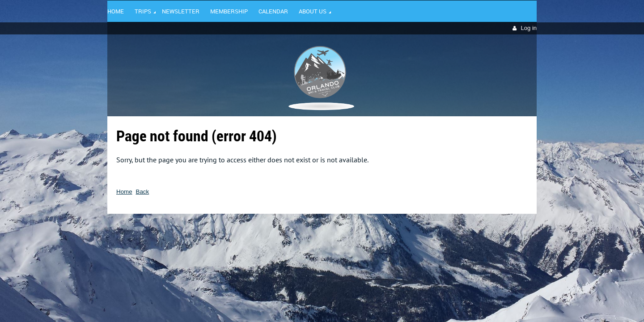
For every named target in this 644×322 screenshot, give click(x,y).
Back (143, 192)
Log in (529, 28)
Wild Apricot (459, 227)
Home (124, 192)
